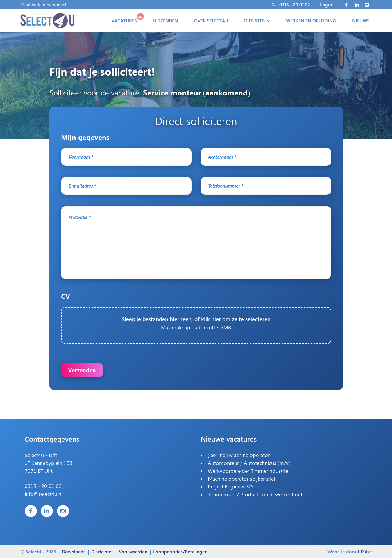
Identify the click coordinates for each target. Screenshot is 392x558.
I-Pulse (365, 551)
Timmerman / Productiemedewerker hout (255, 497)
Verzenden (83, 371)
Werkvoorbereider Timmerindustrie (248, 474)
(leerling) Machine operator (239, 458)
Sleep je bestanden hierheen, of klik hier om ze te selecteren (196, 326)
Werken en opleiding (311, 21)
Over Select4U (211, 21)
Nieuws (361, 21)
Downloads (74, 551)
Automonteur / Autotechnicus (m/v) (249, 466)
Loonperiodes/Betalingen (180, 551)
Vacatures (125, 20)
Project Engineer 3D (230, 490)
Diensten (257, 21)
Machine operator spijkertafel (241, 482)
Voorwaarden (133, 551)
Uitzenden (165, 21)
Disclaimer (102, 551)
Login (326, 5)
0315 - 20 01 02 (295, 5)
